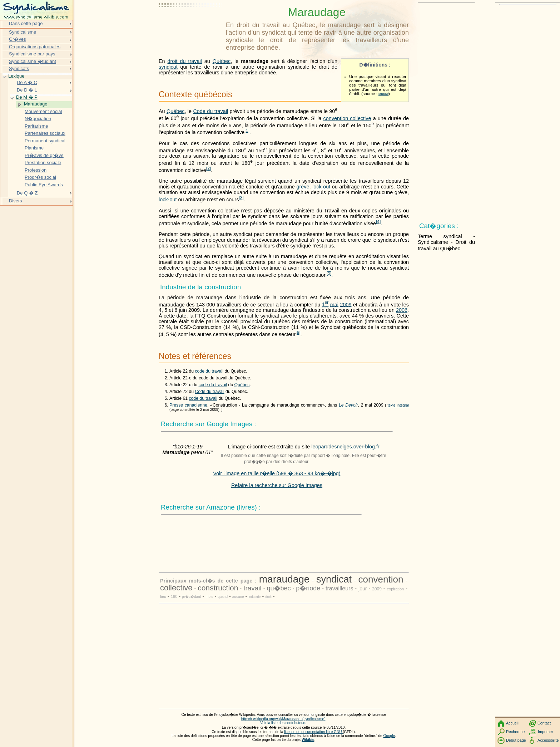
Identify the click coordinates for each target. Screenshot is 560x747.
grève (303, 187)
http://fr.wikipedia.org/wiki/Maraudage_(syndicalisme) (283, 719)
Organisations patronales (35, 47)
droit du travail (185, 61)
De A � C (27, 82)
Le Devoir (348, 405)
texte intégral (398, 405)
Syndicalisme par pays (32, 54)
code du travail (209, 371)
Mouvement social (43, 111)
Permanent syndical (45, 141)
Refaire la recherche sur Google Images (277, 485)
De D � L (27, 90)
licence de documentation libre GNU (313, 732)
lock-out (168, 200)
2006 (402, 310)
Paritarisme (36, 126)
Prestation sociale (43, 163)
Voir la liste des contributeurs (283, 723)
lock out (321, 187)
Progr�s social (40, 177)
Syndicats (19, 68)
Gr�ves (18, 39)
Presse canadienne (188, 405)
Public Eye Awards (44, 185)
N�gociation (38, 119)
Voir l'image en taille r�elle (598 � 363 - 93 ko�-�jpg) (277, 473)
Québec (222, 61)
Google (389, 736)
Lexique (16, 76)
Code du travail (210, 111)
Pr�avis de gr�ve (44, 155)
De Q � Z (27, 193)
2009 (346, 304)
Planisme (34, 148)
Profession (36, 170)
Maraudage (36, 104)
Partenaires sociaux (45, 133)
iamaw (383, 94)
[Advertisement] (191, 23)
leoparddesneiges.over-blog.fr (345, 447)
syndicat (168, 67)
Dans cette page (26, 23)
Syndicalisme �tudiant (33, 61)
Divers (16, 201)
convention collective (347, 118)
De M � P (27, 97)
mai (334, 304)
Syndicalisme (23, 32)
